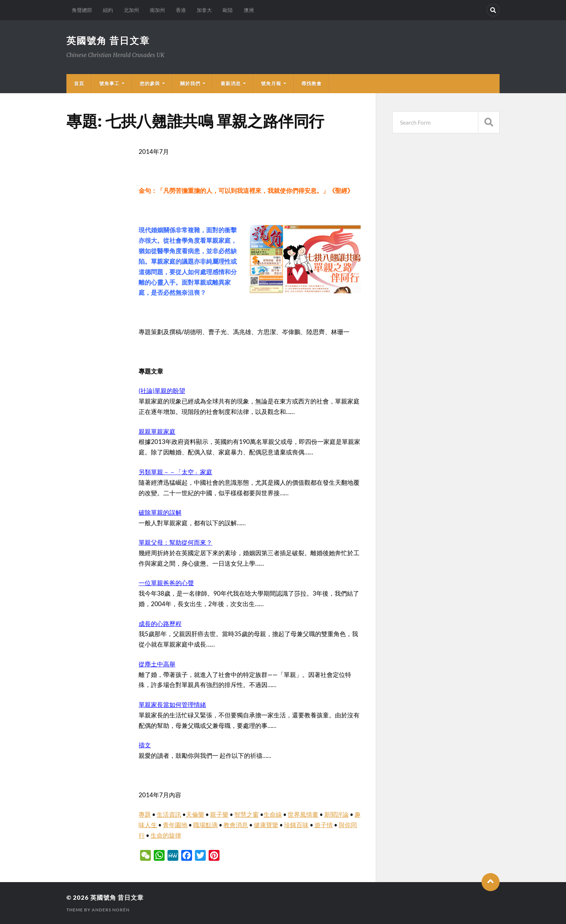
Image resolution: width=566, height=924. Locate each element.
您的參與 (150, 83)
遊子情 (324, 825)
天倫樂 (195, 814)
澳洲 (249, 10)
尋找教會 (312, 83)
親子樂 (219, 814)
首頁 (79, 83)
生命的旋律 (166, 835)
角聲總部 (82, 10)
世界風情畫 (303, 814)
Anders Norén (111, 910)
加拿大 (204, 10)
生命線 (273, 814)
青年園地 (175, 825)
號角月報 (271, 83)
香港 (181, 10)
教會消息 (236, 825)
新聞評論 (336, 814)
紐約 (108, 10)
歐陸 (228, 10)
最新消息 (231, 83)
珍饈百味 (296, 825)
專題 (145, 814)
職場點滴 (205, 825)
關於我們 (190, 83)
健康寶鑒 (266, 825)
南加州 (157, 10)
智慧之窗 (247, 814)
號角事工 (109, 83)
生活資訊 (169, 814)
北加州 (131, 10)
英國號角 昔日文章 (108, 40)
